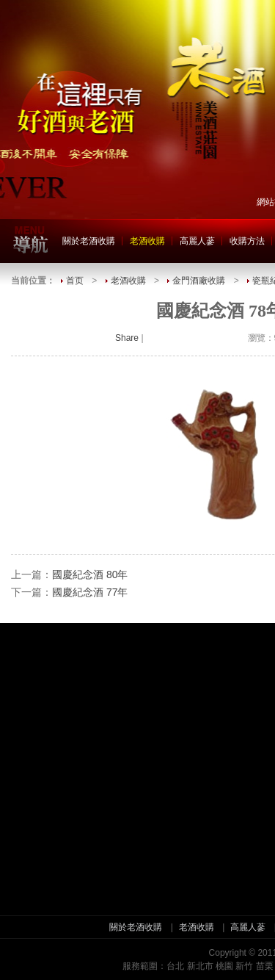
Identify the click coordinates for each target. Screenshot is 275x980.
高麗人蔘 (197, 241)
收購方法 (247, 241)
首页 (75, 281)
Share (127, 338)
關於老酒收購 (89, 241)
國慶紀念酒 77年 (90, 592)
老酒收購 (147, 241)
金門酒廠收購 (199, 281)
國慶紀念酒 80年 (90, 574)
